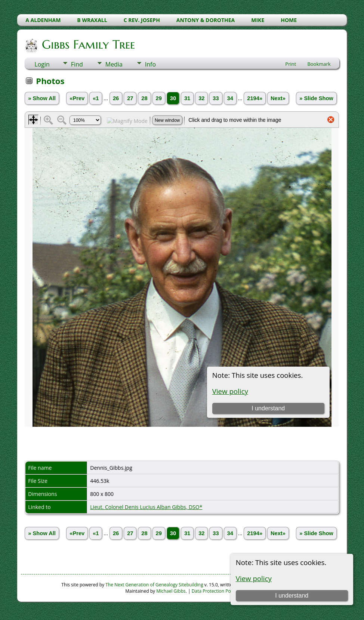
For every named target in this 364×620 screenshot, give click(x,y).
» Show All (42, 98)
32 (201, 98)
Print (291, 64)
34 (230, 98)
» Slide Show (316, 98)
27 (130, 98)
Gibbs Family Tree (88, 44)
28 (144, 98)
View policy (254, 578)
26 (116, 98)
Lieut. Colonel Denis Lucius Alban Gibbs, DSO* (146, 507)
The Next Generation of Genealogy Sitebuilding (154, 585)
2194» (255, 98)
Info (150, 64)
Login (42, 64)
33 (216, 98)
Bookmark (319, 64)
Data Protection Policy (215, 591)
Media (114, 64)
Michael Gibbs (171, 591)
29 (159, 98)
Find (77, 64)
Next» (278, 98)
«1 (96, 98)
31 (187, 98)
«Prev (77, 98)
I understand (292, 596)
